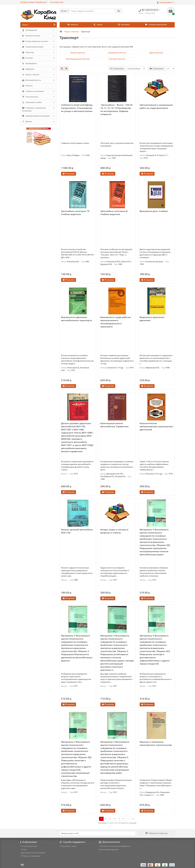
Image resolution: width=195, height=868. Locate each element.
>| (133, 819)
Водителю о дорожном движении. (152, 319)
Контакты (124, 25)
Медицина (38, 69)
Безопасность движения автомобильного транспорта (76, 319)
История (38, 58)
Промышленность (38, 80)
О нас (23, 849)
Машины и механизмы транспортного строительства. (156, 743)
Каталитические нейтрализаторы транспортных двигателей (156, 426)
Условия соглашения (30, 856)
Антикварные (38, 30)
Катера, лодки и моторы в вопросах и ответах (114, 531)
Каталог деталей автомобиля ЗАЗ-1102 (77, 531)
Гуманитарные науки (38, 47)
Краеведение (29, 64)
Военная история (38, 36)
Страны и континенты (38, 91)
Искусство (38, 53)
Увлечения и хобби (38, 103)
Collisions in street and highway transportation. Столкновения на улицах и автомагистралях (77, 108)
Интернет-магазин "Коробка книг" (34, 2)
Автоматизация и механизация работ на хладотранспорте (156, 106)
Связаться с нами (68, 846)
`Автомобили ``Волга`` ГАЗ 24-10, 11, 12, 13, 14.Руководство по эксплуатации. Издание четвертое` (117, 110)
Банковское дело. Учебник (154, 211)
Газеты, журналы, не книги (38, 41)
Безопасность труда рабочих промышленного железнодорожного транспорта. (116, 322)
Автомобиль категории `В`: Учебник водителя (76, 213)
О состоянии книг (57, 2)
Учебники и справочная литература (38, 109)
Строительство (38, 97)
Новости (73, 25)
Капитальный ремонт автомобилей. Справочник (114, 425)
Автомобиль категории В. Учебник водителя (114, 213)
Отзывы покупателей (156, 25)
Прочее (38, 122)
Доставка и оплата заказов (33, 853)
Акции (98, 25)
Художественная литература (38, 116)
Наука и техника (38, 75)
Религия (27, 86)
